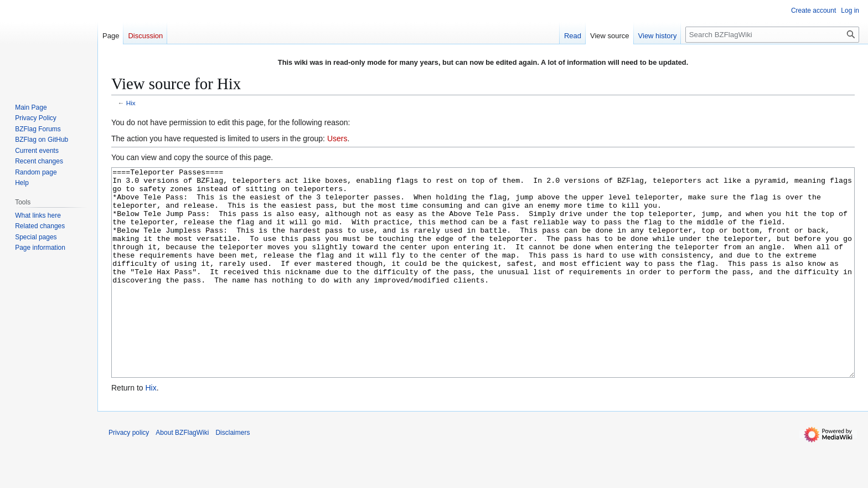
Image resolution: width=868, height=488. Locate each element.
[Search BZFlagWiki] (772, 35)
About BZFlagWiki (182, 474)
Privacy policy (129, 474)
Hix (131, 103)
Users (337, 138)
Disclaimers (232, 474)
